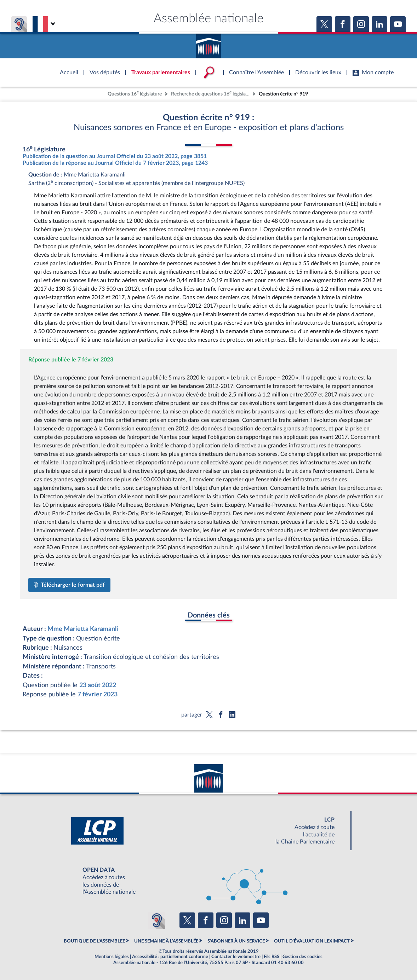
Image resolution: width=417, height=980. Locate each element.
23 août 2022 (98, 685)
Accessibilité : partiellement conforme (170, 957)
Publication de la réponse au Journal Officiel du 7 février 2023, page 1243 (115, 163)
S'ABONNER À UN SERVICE (236, 941)
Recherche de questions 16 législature (211, 93)
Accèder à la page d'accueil (208, 44)
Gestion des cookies (302, 957)
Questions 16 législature (135, 93)
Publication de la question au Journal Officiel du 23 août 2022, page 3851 (115, 156)
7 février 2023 (98, 694)
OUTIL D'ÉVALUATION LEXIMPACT (312, 941)
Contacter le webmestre (236, 957)
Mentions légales (112, 957)
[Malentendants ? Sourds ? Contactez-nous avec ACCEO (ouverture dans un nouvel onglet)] (157, 920)
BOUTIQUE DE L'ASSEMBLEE (94, 941)
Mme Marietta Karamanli (83, 629)
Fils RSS (272, 957)
